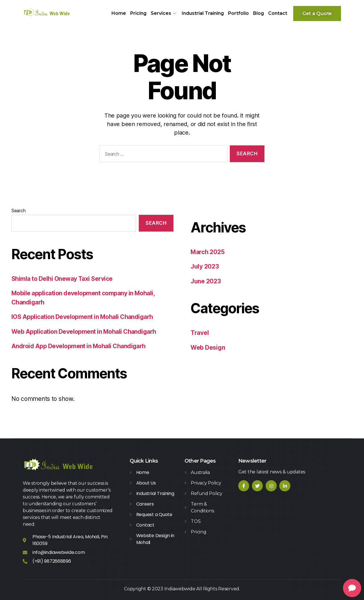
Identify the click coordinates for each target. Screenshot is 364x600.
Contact (278, 13)
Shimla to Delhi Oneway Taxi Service (62, 279)
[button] (317, 14)
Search (18, 211)
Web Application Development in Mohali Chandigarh (84, 332)
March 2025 (207, 252)
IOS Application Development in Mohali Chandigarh (82, 317)
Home (119, 13)
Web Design (208, 348)
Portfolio (238, 13)
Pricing (138, 13)
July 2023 (205, 266)
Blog (258, 13)
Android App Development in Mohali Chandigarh (78, 346)
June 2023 (206, 281)
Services (164, 13)
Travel (200, 333)
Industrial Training (203, 13)
